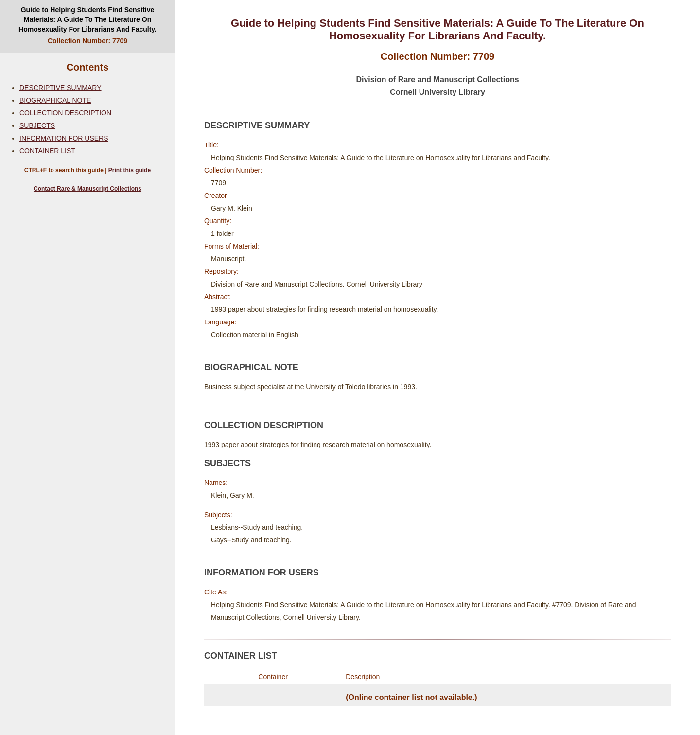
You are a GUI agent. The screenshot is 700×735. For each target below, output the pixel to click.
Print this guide (130, 170)
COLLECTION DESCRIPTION (65, 113)
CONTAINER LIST (47, 151)
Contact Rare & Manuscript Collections (87, 189)
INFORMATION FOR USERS (64, 138)
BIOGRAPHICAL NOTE (55, 100)
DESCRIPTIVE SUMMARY (61, 88)
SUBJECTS (37, 125)
